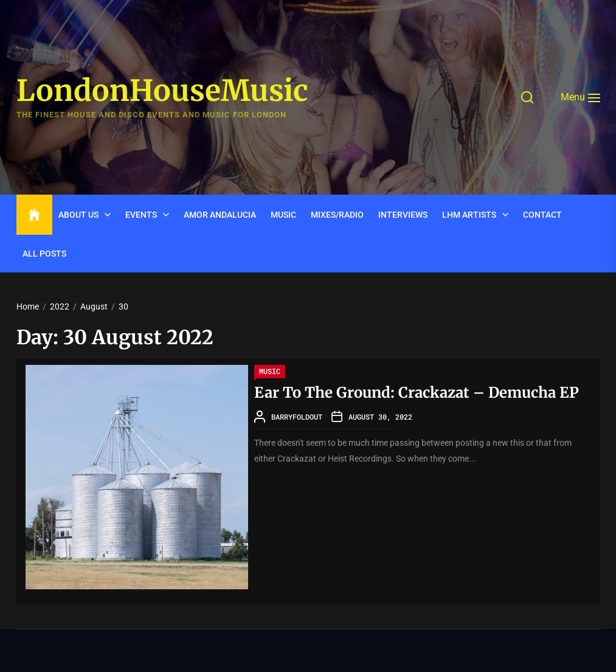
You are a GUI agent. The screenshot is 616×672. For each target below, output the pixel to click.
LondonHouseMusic (162, 91)
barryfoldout (297, 417)
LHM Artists (469, 215)
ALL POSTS (44, 254)
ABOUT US (78, 215)
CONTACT (542, 215)
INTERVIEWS (403, 215)
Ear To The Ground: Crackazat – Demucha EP (417, 393)
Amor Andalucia (220, 215)
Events (141, 215)
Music (283, 215)
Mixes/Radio (337, 215)
